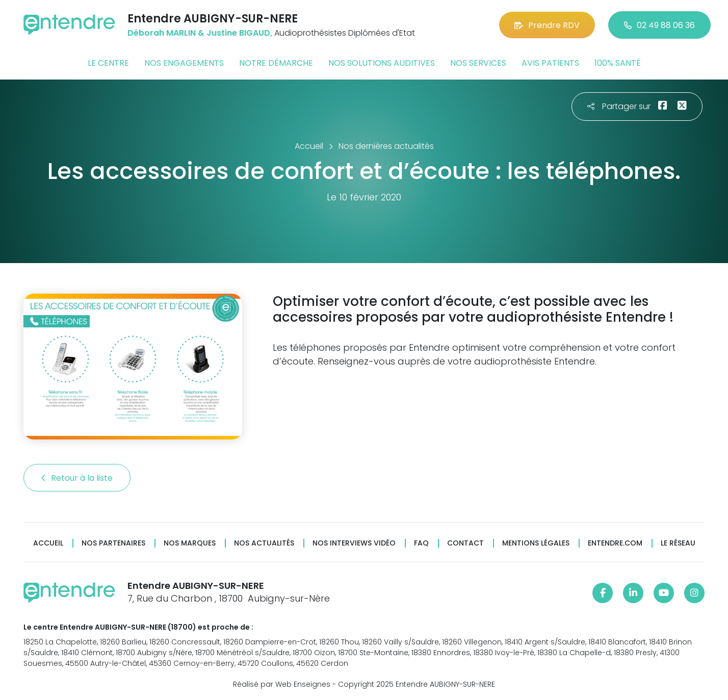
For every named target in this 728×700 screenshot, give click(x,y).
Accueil (48, 543)
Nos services (478, 63)
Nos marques (190, 543)
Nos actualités (264, 543)
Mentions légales (536, 543)
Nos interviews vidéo (354, 543)
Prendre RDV (547, 25)
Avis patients (550, 63)
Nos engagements (184, 63)
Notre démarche (276, 63)
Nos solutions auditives (382, 63)
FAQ (421, 543)
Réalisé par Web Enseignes (282, 684)
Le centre (108, 63)
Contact (465, 543)
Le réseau (678, 543)
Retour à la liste (77, 478)
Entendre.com (615, 543)
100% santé (618, 63)
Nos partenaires (113, 543)
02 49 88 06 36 (659, 25)
